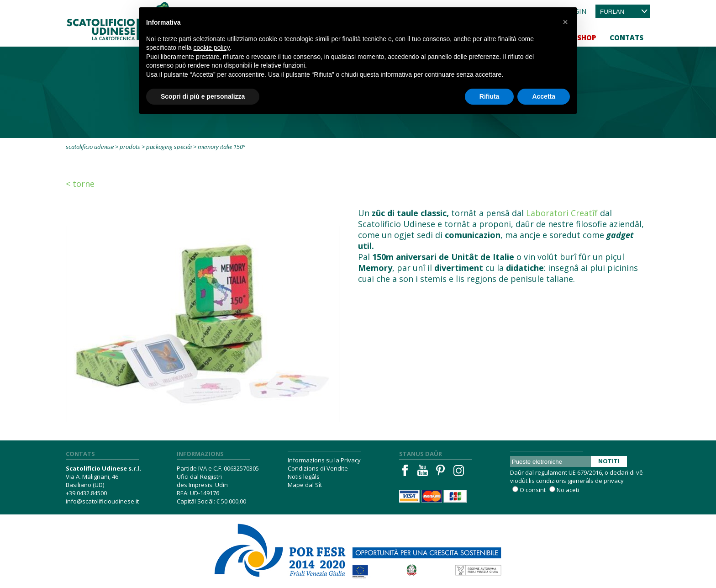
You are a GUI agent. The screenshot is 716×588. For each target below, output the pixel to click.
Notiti (609, 461)
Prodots (130, 147)
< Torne (80, 184)
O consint (533, 490)
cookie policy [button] (212, 48)
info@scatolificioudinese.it (102, 501)
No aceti (568, 490)
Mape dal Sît (305, 485)
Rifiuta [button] (490, 96)
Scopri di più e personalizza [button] (203, 96)
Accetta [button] (544, 96)
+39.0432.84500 (86, 493)
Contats (626, 37)
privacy (614, 481)
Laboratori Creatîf (562, 213)
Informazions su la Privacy (324, 460)
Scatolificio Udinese (90, 147)
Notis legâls (304, 477)
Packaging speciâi (169, 147)
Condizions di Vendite (318, 468)
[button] (565, 22)
